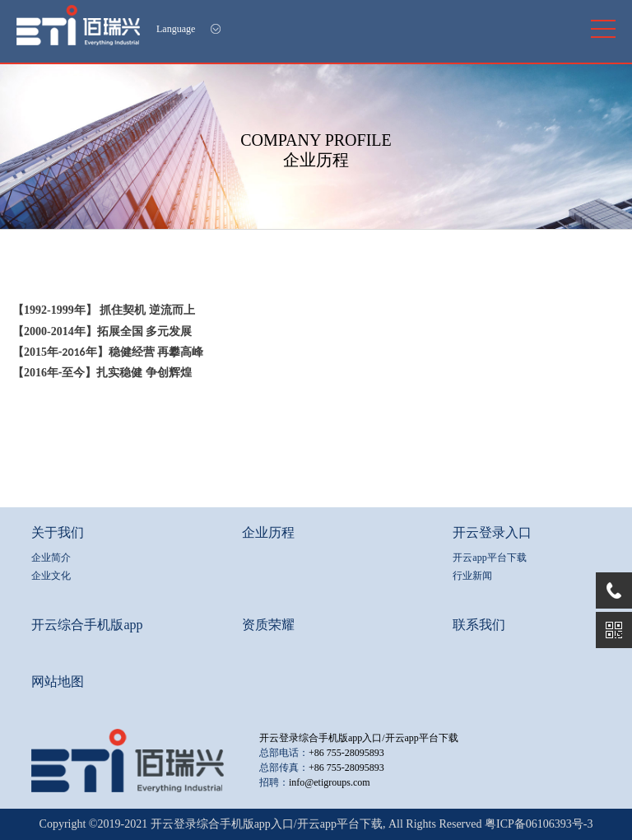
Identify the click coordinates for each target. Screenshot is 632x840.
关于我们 (58, 532)
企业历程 (268, 532)
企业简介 (51, 558)
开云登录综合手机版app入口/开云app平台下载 (359, 738)
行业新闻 (472, 576)
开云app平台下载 (489, 558)
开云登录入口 (492, 532)
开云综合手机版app (87, 625)
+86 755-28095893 (346, 753)
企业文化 (51, 576)
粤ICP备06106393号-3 (539, 824)
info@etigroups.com (330, 782)
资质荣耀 (268, 625)
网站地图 (58, 681)
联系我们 (479, 625)
